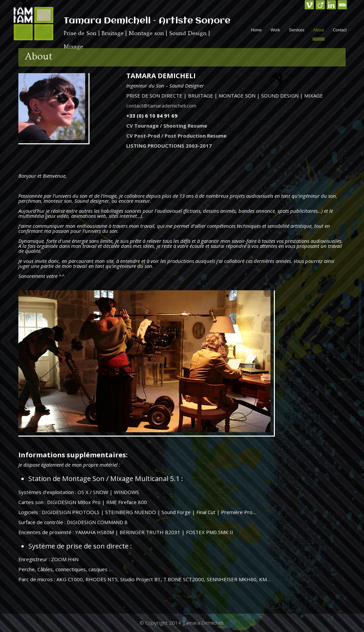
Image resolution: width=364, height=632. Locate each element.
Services (297, 30)
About (318, 30)
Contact (340, 30)
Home (256, 30)
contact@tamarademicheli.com (161, 106)
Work (275, 30)
